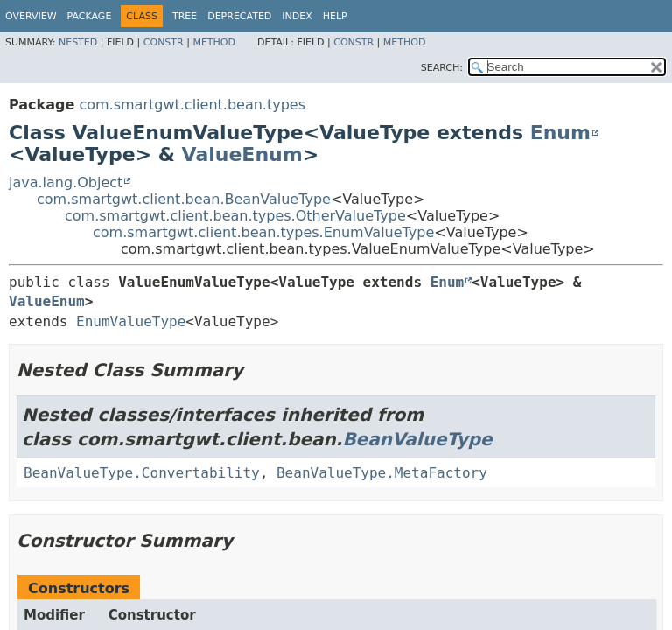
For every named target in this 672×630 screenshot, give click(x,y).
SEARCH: (442, 68)
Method (214, 42)
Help (335, 16)
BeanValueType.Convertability (142, 473)
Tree (185, 16)
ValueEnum (242, 154)
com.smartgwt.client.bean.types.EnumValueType (263, 232)
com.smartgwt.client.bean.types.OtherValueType (235, 216)
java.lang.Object (66, 182)
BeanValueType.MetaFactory (382, 473)
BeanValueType (417, 439)
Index (297, 16)
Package (90, 16)
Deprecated (239, 16)
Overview (31, 16)
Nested (78, 42)
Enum (560, 133)
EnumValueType (131, 322)
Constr (164, 42)
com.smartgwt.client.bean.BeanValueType (184, 199)
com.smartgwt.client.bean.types (192, 105)
